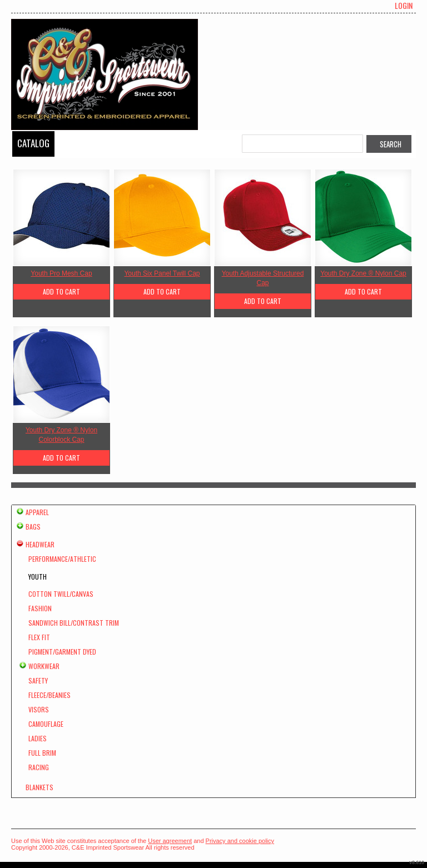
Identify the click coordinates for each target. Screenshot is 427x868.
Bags (33, 527)
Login (404, 6)
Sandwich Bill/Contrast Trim (74, 623)
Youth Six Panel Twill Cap (162, 273)
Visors (39, 709)
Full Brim (42, 753)
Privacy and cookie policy (240, 841)
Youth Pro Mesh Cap (61, 273)
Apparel (37, 512)
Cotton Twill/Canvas (61, 594)
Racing (39, 767)
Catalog (33, 143)
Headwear (40, 544)
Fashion (40, 608)
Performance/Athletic (62, 559)
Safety (38, 680)
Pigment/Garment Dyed (62, 652)
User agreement (170, 841)
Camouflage (46, 724)
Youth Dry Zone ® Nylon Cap (363, 273)
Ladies (38, 738)
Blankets (39, 787)
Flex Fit (39, 637)
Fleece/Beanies (49, 695)
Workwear (44, 666)
